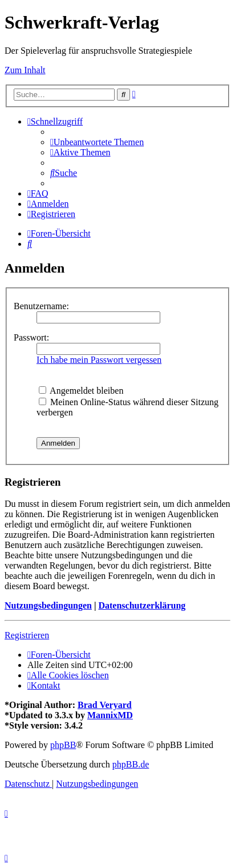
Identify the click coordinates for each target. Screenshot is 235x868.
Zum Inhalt (25, 70)
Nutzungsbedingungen (48, 605)
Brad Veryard (105, 705)
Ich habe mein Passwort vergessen (99, 360)
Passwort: (31, 337)
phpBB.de (131, 764)
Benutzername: (41, 306)
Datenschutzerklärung (142, 605)
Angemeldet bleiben (81, 391)
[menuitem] (97, 142)
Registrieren (27, 635)
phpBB (63, 745)
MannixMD (110, 715)
